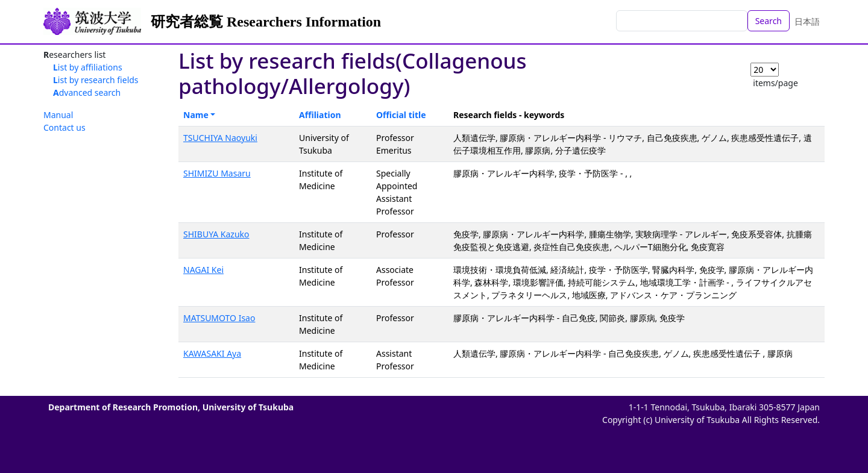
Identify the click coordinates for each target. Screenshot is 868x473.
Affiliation (320, 115)
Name (196, 115)
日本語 (807, 21)
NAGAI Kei (203, 270)
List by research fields (96, 80)
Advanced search (87, 92)
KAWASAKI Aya (212, 353)
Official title (401, 115)
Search (769, 21)
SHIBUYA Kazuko (216, 234)
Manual (58, 115)
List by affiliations (88, 67)
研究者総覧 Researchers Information (266, 22)
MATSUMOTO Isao (219, 318)
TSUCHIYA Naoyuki (220, 138)
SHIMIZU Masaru (217, 173)
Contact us (64, 127)
